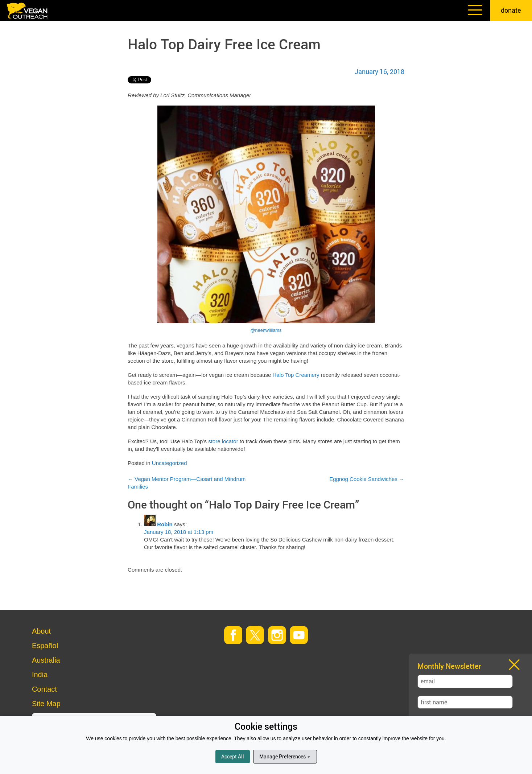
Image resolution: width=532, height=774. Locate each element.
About (41, 631)
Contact (44, 689)
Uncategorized (170, 463)
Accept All (233, 756)
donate (511, 10)
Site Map (46, 704)
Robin (165, 524)
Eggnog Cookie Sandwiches (367, 479)
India (40, 675)
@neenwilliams (266, 330)
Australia (46, 660)
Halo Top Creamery (296, 375)
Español (45, 646)
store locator (223, 441)
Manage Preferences (285, 756)
